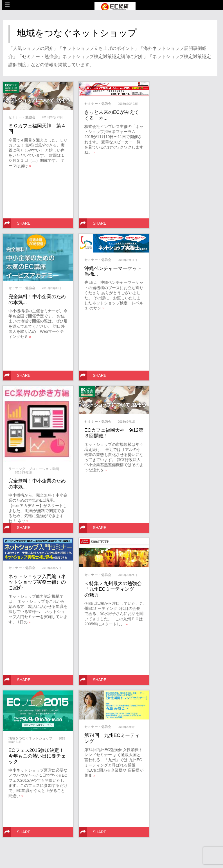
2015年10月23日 (52, 117)
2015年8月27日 (52, 568)
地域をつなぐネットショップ (30, 738)
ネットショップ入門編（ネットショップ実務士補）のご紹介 (37, 582)
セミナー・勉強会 (22, 117)
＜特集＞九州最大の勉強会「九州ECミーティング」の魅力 (113, 589)
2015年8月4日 (127, 727)
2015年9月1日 (24, 472)
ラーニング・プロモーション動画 (34, 469)
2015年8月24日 (128, 575)
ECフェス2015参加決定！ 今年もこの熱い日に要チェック (39, 756)
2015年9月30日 (52, 288)
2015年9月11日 (128, 260)
